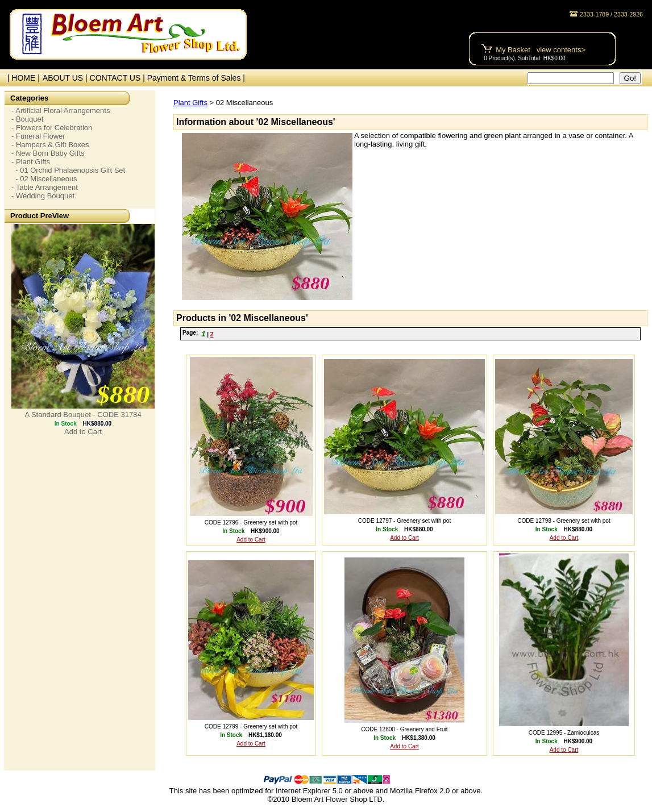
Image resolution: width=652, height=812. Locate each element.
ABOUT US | (66, 78)
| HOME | (21, 78)
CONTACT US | (119, 78)
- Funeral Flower (38, 136)
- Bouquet (27, 119)
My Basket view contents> (541, 50)
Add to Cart (83, 432)
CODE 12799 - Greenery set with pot (251, 726)
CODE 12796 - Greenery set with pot (251, 522)
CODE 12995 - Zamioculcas (564, 733)
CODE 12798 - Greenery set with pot (564, 521)
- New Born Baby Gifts (48, 153)
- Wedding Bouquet (43, 196)
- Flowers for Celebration (52, 128)
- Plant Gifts (31, 162)
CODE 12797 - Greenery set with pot (404, 521)
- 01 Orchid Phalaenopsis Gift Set (68, 170)
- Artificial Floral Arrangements (61, 111)
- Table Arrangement (45, 187)
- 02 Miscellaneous (44, 179)
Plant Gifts (190, 103)
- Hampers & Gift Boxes (50, 145)
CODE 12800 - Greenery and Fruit (404, 729)
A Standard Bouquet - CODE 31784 (83, 415)
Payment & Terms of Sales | (196, 78)
